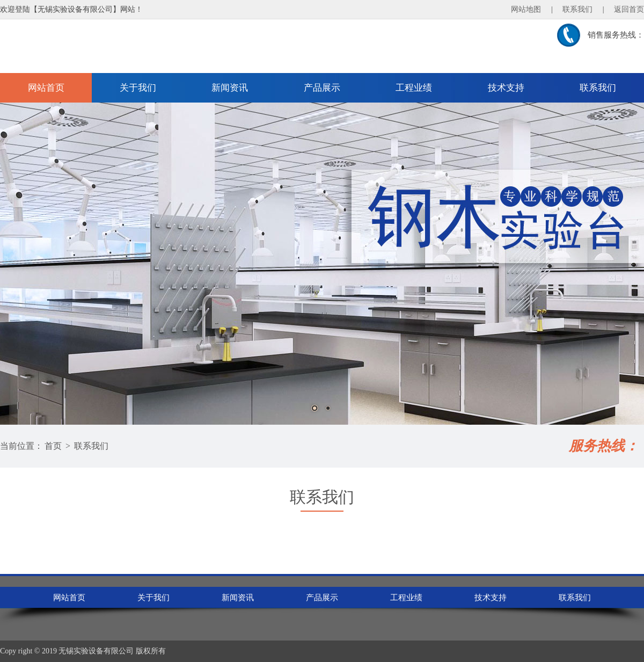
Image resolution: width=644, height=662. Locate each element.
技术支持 (506, 88)
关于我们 (138, 88)
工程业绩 (414, 88)
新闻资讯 (230, 88)
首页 (53, 446)
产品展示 (322, 88)
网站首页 (46, 88)
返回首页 (629, 9)
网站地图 (526, 9)
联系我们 (577, 9)
